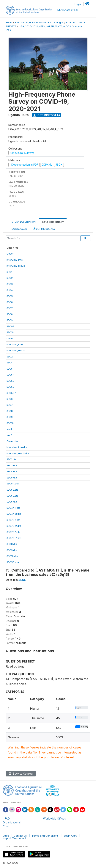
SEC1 (9, 272)
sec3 (9, 435)
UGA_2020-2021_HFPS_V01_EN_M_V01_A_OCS (45, 26)
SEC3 (10, 284)
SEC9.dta (12, 550)
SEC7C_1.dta (14, 532)
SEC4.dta (12, 471)
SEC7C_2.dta (14, 538)
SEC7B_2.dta (14, 526)
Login (78, 4)
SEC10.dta (12, 556)
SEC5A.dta (13, 484)
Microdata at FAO (68, 10)
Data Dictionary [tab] (53, 222)
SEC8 (10, 314)
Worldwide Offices (54, 818)
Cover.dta (12, 441)
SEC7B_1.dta (13, 520)
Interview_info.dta (17, 447)
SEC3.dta (12, 465)
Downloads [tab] (19, 229)
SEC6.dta (12, 502)
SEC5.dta (12, 478)
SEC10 (10, 332)
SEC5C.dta (13, 562)
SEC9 (10, 320)
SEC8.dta (12, 544)
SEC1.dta (11, 459)
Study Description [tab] (24, 222)
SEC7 (10, 308)
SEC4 (10, 290)
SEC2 (10, 278)
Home (9, 22)
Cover (10, 254)
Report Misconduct (14, 838)
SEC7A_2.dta (14, 514)
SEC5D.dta (12, 496)
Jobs (6, 836)
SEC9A (10, 326)
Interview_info (15, 260)
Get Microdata (47, 115)
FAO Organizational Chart (12, 822)
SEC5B (10, 381)
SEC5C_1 (11, 393)
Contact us (20, 836)
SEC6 (10, 302)
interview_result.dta (18, 453)
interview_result (16, 266)
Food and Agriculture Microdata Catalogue (39, 22)
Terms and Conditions (45, 836)
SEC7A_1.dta (13, 508)
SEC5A (10, 375)
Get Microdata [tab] (44, 229)
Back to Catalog (21, 774)
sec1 (9, 429)
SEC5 (10, 296)
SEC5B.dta (12, 490)
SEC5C (11, 387)
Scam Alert (70, 836)
